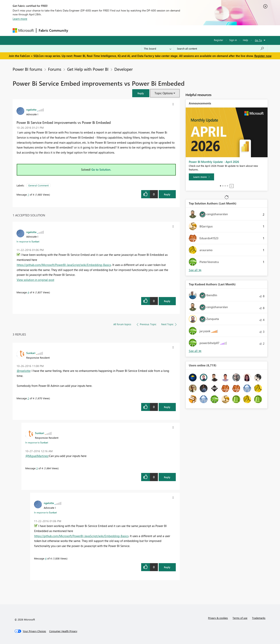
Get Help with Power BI (88, 69)
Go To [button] (258, 40)
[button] (141, 93)
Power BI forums (27, 69)
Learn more (20, 19)
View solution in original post (35, 280)
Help (245, 40)
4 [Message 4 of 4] (28, 292)
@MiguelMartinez (37, 456)
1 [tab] (220, 186)
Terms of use (240, 618)
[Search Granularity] (158, 49)
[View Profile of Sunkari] (31, 353)
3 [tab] (225, 186)
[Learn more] (201, 177)
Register (219, 40)
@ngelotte (24, 371)
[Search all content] (221, 49)
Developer (123, 69)
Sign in (233, 40)
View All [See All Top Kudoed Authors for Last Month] (195, 351)
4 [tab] (227, 186)
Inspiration (94, 30)
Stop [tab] (232, 186)
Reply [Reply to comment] (167, 301)
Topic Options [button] (164, 93)
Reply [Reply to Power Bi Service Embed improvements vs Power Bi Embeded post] (167, 194)
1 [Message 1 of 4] (28, 194)
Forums (77, 30)
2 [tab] (223, 186)
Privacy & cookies (218, 618)
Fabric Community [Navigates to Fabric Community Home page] (53, 30)
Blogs (145, 30)
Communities (127, 30)
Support (176, 30)
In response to (28, 241)
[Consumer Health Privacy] (63, 631)
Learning (160, 30)
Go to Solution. (101, 170)
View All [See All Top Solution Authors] (195, 270)
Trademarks (259, 618)
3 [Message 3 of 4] (37, 468)
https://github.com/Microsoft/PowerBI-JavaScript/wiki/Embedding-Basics (64, 265)
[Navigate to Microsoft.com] (23, 30)
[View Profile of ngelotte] (31, 109)
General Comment (38, 185)
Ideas (110, 30)
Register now (263, 56)
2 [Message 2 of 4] (28, 398)
